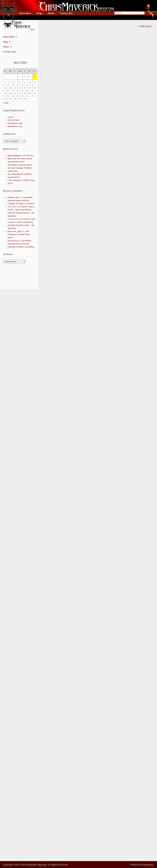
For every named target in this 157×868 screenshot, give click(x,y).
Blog (39, 13)
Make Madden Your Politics (21, 156)
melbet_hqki (13, 197)
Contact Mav (66, 13)
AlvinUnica (13, 241)
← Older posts (144, 26)
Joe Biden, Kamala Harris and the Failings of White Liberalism (20, 168)
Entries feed (13, 120)
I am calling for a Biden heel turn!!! (19, 234)
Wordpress (148, 865)
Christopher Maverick (36, 865)
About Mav (25, 13)
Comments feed (15, 123)
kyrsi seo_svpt (15, 231)
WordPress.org (15, 126)
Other (51, 13)
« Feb (6, 103)
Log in (11, 117)
